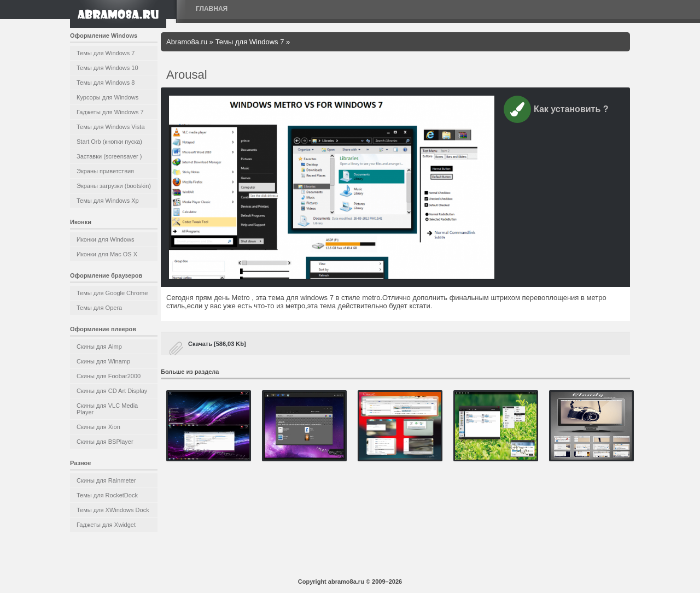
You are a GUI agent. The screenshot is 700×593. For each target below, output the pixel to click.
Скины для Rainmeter (106, 480)
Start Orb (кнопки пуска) (109, 142)
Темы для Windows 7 (106, 53)
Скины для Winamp (103, 361)
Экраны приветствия (105, 171)
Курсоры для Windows (107, 97)
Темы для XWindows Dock (113, 510)
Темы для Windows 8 (106, 83)
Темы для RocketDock (107, 495)
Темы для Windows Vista (111, 127)
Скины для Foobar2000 (109, 376)
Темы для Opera (99, 308)
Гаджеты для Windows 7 (110, 112)
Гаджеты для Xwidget (106, 525)
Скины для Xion (98, 427)
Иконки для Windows (106, 239)
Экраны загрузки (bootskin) (114, 186)
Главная (212, 9)
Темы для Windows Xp (108, 201)
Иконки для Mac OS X (107, 254)
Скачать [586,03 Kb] (217, 344)
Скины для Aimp (99, 347)
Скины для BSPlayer (105, 442)
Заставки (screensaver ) (109, 156)
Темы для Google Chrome (112, 293)
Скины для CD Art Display (112, 391)
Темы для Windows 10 (107, 68)
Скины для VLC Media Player (107, 409)
